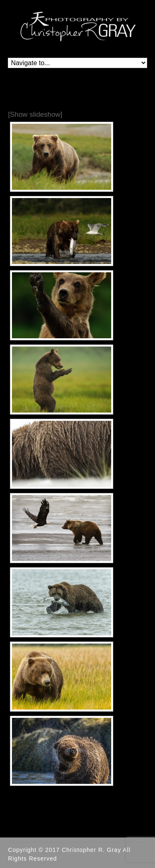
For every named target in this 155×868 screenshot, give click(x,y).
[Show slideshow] (35, 114)
